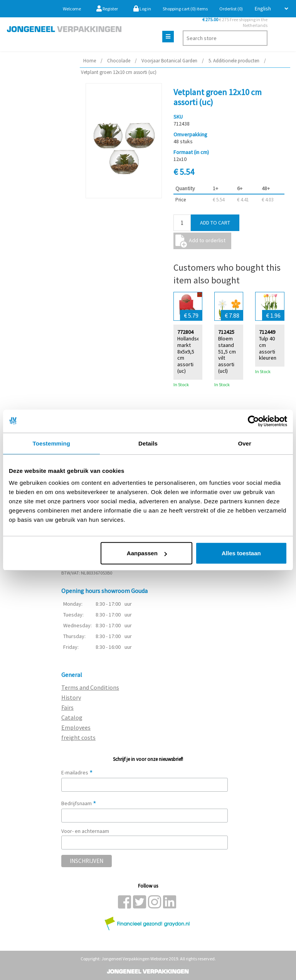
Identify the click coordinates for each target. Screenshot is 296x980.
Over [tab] (245, 443)
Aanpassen (147, 553)
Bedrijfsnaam (79, 803)
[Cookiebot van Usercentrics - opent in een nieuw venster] (253, 421)
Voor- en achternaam (85, 831)
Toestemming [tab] (52, 443)
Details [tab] (148, 443)
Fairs (67, 707)
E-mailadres (77, 772)
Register (107, 9)
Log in (142, 9)
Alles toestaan (241, 553)
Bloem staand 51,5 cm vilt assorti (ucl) (227, 354)
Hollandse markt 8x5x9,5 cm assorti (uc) (189, 354)
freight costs (78, 737)
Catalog (72, 717)
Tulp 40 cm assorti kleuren (268, 348)
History (71, 697)
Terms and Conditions (90, 687)
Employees (76, 727)
